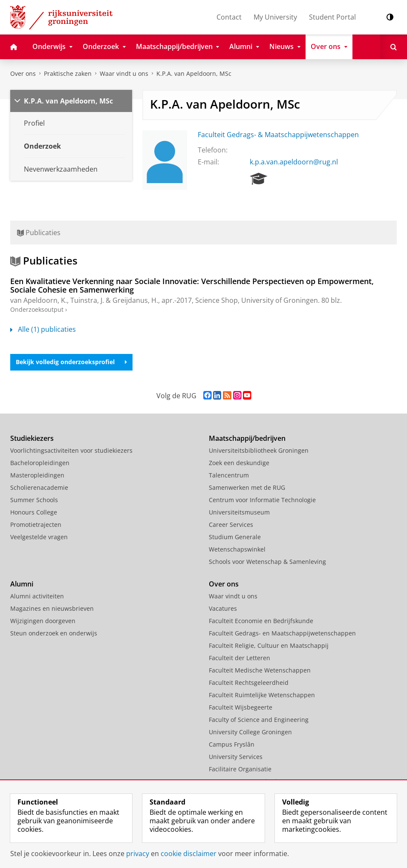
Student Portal (332, 17)
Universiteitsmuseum (239, 512)
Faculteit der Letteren (240, 658)
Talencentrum (229, 475)
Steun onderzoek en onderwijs (54, 633)
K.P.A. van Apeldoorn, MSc (194, 73)
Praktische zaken (68, 73)
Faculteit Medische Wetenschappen (260, 670)
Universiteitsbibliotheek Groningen (259, 450)
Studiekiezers (32, 438)
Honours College (34, 512)
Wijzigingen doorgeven (43, 621)
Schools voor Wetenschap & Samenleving (267, 562)
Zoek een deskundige (239, 463)
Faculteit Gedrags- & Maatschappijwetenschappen (278, 135)
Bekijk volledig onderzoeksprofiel (71, 362)
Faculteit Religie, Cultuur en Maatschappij (269, 645)
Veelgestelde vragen (39, 537)
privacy (138, 854)
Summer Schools (34, 500)
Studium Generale (235, 537)
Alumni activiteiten (37, 596)
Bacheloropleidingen (40, 463)
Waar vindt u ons (124, 73)
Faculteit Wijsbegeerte (241, 707)
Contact (229, 17)
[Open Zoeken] (394, 47)
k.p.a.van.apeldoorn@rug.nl (294, 162)
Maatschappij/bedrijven (247, 438)
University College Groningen (250, 732)
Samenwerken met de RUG (247, 487)
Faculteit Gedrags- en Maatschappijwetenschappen (282, 633)
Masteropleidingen (37, 475)
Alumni (22, 584)
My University (275, 17)
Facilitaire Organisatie (240, 769)
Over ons (23, 73)
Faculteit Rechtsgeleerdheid (249, 683)
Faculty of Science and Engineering (259, 720)
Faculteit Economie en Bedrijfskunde (261, 621)
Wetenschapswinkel (237, 549)
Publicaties (39, 233)
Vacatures (223, 608)
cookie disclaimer (189, 854)
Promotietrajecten (36, 525)
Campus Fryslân (232, 744)
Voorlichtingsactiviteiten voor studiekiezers (71, 450)
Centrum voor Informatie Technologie (262, 500)
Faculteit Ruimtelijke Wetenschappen (262, 695)
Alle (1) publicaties (43, 329)
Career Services (231, 525)
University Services (236, 757)
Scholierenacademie (39, 487)
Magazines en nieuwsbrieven (52, 608)
